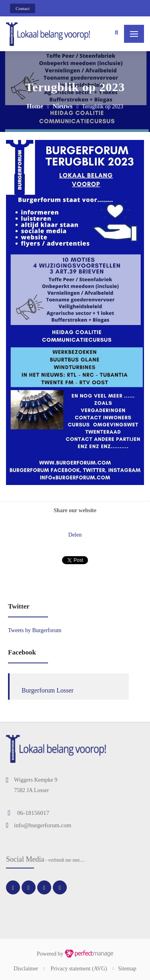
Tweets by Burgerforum (35, 630)
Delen (75, 535)
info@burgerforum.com (43, 825)
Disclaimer (26, 969)
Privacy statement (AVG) (79, 969)
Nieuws (62, 106)
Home (35, 106)
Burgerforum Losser (48, 690)
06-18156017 (33, 813)
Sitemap (127, 969)
